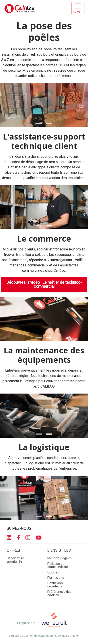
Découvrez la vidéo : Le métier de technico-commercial (44, 284)
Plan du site (56, 578)
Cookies (53, 572)
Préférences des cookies (59, 593)
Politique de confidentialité (58, 565)
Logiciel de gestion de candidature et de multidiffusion (44, 636)
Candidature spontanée (15, 560)
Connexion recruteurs (55, 585)
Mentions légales (60, 558)
